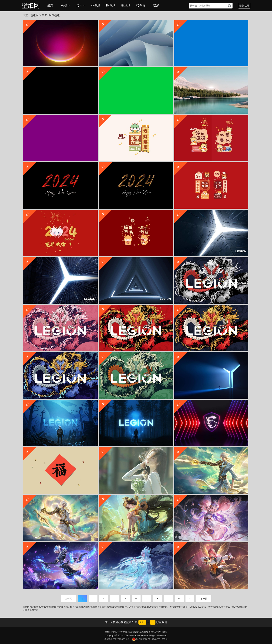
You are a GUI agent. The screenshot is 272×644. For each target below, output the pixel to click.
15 (190, 599)
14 (179, 599)
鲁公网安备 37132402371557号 (150, 639)
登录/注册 (244, 6)
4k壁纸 (96, 6)
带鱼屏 (141, 6)
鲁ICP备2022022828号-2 (117, 639)
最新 (50, 6)
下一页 (204, 599)
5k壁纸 (111, 6)
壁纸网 (31, 6)
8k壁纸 (126, 6)
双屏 (156, 6)
